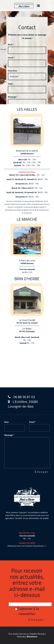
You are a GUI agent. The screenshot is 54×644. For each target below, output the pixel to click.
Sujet (10, 84)
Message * (13, 97)
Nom (6, 422)
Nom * (11, 44)
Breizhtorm (32, 637)
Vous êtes (12, 71)
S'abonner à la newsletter (27, 611)
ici (45, 546)
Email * (11, 58)
